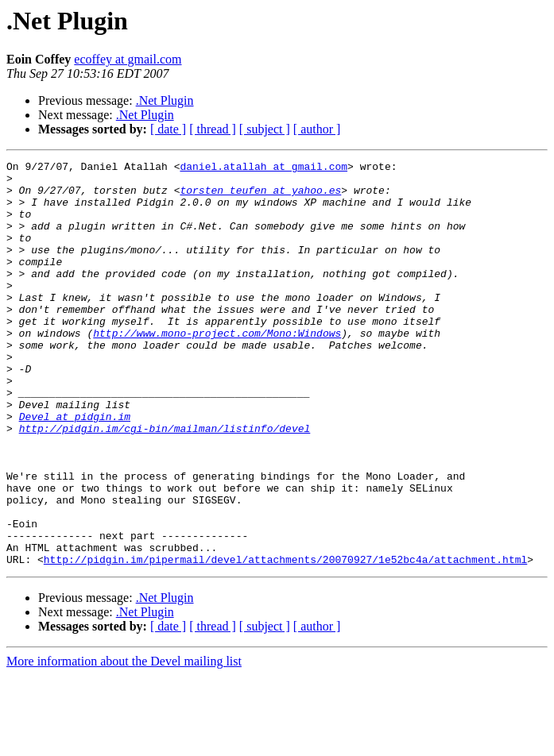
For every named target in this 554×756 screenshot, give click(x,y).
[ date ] (168, 129)
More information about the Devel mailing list (124, 742)
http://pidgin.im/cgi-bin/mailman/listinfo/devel (165, 483)
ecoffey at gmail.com (128, 59)
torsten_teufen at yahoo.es (260, 197)
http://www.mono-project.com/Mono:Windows (217, 368)
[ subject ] (265, 129)
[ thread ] (213, 129)
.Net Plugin (165, 100)
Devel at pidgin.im (75, 469)
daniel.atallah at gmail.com (263, 168)
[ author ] (317, 129)
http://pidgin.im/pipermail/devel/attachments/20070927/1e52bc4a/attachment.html (285, 640)
